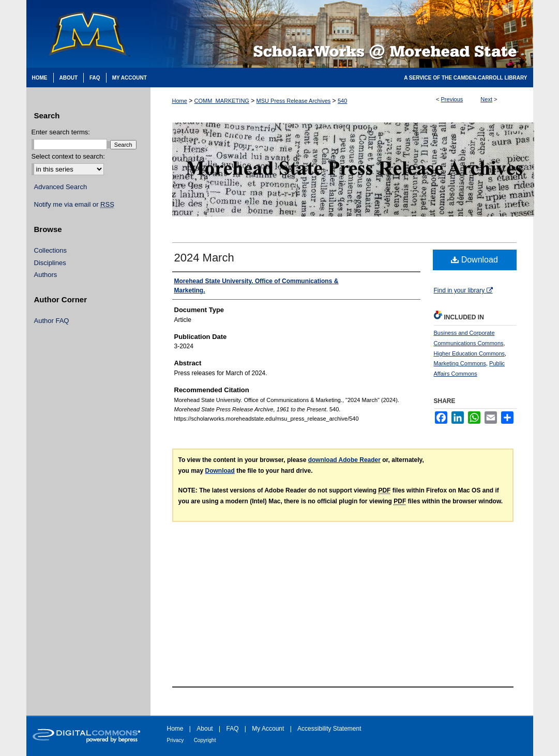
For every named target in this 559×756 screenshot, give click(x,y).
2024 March (204, 258)
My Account (268, 729)
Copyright (205, 740)
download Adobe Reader (344, 460)
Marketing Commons (460, 363)
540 (342, 101)
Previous (452, 99)
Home (180, 101)
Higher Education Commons (470, 353)
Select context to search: (68, 156)
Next (486, 99)
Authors (46, 275)
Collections (51, 250)
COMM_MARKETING (222, 101)
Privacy (176, 740)
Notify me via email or (74, 205)
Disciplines (50, 263)
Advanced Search (61, 187)
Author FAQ (52, 321)
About (205, 729)
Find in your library (463, 290)
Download (474, 260)
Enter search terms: (61, 132)
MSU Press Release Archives (294, 101)
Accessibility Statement (329, 729)
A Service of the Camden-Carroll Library (465, 78)
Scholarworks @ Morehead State (342, 34)
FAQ (232, 729)
